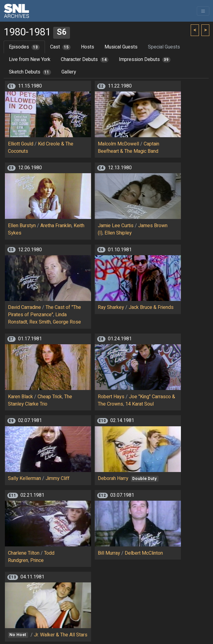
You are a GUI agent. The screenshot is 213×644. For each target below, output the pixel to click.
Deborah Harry (113, 478)
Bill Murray (109, 553)
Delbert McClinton (144, 553)
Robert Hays (111, 397)
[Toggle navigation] (203, 11)
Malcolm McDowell (118, 144)
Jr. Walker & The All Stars (61, 635)
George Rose (67, 322)
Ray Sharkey (111, 307)
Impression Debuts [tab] (145, 59)
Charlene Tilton (24, 553)
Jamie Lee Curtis (116, 226)
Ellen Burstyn (22, 226)
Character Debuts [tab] (85, 59)
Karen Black (20, 397)
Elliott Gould (21, 144)
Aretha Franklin (56, 226)
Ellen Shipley (118, 233)
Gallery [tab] (69, 72)
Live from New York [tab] (30, 59)
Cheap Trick (50, 397)
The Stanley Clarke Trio (40, 400)
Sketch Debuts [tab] (30, 72)
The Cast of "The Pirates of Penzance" (44, 311)
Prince (37, 560)
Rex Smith (40, 322)
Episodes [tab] (24, 47)
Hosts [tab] (88, 47)
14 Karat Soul (140, 404)
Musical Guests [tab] (121, 47)
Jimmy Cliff (57, 478)
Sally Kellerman (24, 478)
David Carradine (24, 307)
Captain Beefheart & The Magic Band (129, 148)
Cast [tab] (60, 47)
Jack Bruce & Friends (151, 307)
